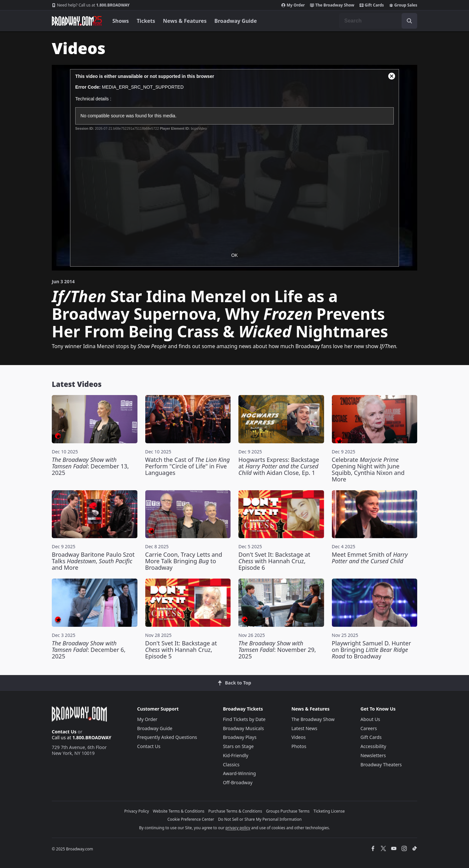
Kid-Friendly (235, 755)
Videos (299, 737)
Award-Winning (239, 773)
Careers (369, 728)
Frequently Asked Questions (167, 737)
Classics (231, 765)
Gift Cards (372, 5)
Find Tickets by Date (244, 719)
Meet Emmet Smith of (370, 558)
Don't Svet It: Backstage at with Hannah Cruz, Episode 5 (181, 650)
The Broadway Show (332, 5)
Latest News (305, 728)
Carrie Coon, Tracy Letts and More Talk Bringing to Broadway (184, 561)
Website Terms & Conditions (178, 811)
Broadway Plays (240, 737)
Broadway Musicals (243, 728)
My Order (293, 5)
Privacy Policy (137, 811)
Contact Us (64, 732)
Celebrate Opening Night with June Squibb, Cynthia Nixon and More (368, 469)
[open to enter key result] (409, 21)
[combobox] (378, 21)
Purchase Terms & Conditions (235, 811)
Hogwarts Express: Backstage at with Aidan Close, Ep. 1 (279, 466)
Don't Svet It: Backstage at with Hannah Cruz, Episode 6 (274, 561)
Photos (299, 746)
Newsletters (373, 755)
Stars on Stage (238, 746)
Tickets (146, 21)
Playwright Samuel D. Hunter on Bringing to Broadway (371, 650)
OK (234, 255)
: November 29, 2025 (277, 650)
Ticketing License (329, 811)
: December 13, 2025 (90, 466)
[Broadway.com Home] (77, 21)
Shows (121, 21)
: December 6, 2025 (89, 650)
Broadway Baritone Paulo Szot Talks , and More (93, 561)
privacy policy (238, 828)
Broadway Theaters (381, 765)
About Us (370, 719)
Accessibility (373, 746)
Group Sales (403, 5)
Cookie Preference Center (191, 819)
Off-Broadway (238, 782)
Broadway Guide (235, 21)
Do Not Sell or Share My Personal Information (260, 819)
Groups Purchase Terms (288, 811)
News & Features (185, 21)
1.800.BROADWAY (91, 5)
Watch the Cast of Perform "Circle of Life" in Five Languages (188, 466)
